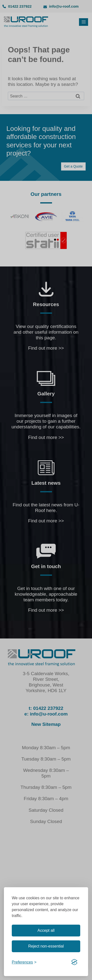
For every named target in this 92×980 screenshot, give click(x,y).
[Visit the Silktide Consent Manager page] (74, 962)
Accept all (46, 930)
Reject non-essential (46, 946)
